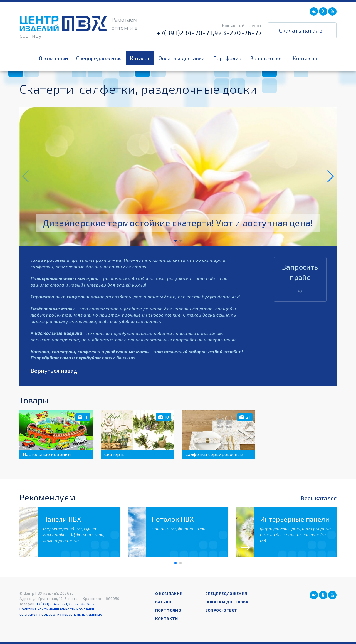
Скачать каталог (302, 30)
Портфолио (227, 58)
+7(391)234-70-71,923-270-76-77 (209, 33)
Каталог (140, 58)
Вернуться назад (54, 371)
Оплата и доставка (182, 58)
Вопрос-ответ (267, 58)
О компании (53, 58)
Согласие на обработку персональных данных (61, 614)
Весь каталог (319, 498)
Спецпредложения (99, 58)
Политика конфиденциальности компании (57, 609)
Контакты (305, 58)
